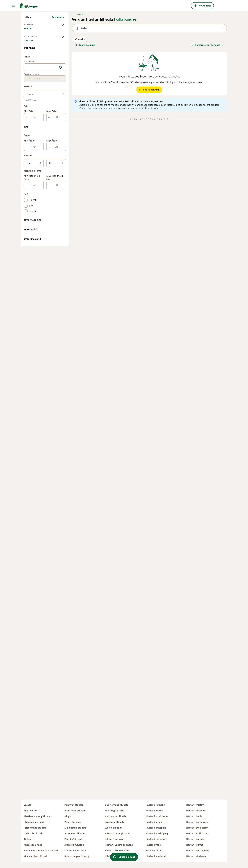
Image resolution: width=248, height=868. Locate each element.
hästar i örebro (154, 811)
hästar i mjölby (195, 805)
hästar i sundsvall (156, 856)
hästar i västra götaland (119, 845)
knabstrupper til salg (77, 856)
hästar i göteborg (196, 811)
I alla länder (125, 80)
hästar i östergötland (117, 833)
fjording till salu (74, 839)
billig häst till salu (75, 811)
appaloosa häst (33, 845)
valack (28, 805)
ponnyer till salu (74, 805)
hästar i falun (153, 851)
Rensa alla (58, 77)
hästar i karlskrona (197, 822)
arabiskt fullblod (74, 845)
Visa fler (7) (59, 186)
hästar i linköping (156, 828)
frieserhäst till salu (35, 828)
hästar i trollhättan (197, 833)
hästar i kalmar (114, 839)
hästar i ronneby (155, 805)
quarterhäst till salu (117, 805)
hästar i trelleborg (156, 839)
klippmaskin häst (34, 822)
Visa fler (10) (59, 445)
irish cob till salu (34, 833)
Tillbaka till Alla (33, 84)
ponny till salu (73, 822)
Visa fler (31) (59, 336)
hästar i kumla (195, 845)
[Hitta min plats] (60, 203)
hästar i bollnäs (195, 839)
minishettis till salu (75, 828)
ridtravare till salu (116, 816)
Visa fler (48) (59, 505)
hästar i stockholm (157, 816)
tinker (27, 839)
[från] (34, 254)
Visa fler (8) (59, 470)
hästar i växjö (154, 845)
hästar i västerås (196, 856)
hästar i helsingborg (198, 851)
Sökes (47, 105)
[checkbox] (26, 128)
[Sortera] (207, 105)
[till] (56, 254)
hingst (68, 816)
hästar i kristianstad (117, 851)
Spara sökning (85, 105)
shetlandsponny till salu (38, 816)
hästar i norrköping (157, 833)
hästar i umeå (154, 822)
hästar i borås (194, 816)
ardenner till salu (74, 833)
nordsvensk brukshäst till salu (42, 851)
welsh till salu (113, 828)
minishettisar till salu (36, 856)
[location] (45, 203)
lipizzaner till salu (75, 851)
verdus (80, 100)
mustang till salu (115, 811)
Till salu (31, 105)
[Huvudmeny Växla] (13, 6)
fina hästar (30, 811)
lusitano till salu (115, 822)
